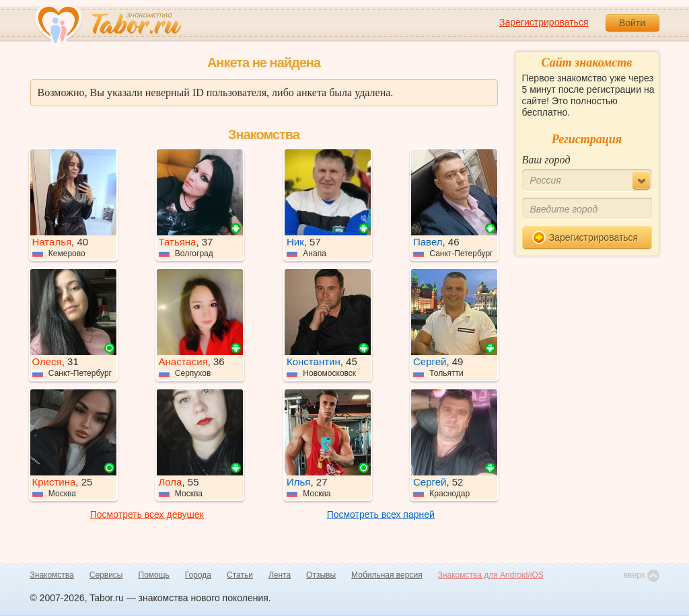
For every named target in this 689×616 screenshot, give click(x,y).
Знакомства (52, 575)
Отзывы (321, 575)
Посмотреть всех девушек (147, 514)
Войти (632, 23)
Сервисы (106, 575)
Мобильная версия (387, 575)
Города (198, 575)
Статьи (240, 575)
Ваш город (546, 160)
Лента (280, 575)
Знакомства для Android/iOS (491, 575)
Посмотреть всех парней (381, 514)
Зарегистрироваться (544, 22)
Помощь (154, 575)
